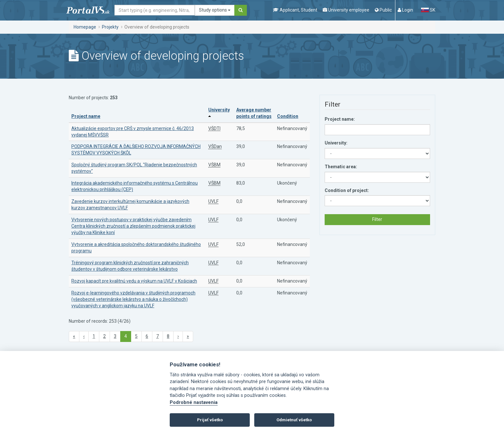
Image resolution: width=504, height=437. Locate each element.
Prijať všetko (210, 420)
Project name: (340, 119)
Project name (86, 116)
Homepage (85, 27)
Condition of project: (347, 190)
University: (336, 143)
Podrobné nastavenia (194, 402)
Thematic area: (341, 167)
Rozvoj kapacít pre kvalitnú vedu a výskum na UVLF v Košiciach (134, 281)
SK (428, 10)
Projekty (110, 27)
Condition (288, 116)
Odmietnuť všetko (294, 420)
